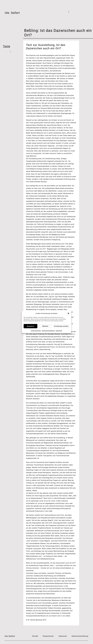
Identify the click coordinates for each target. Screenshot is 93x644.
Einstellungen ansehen (61, 326)
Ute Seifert (10, 636)
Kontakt (35, 636)
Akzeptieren (30, 326)
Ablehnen (45, 326)
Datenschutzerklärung (48, 331)
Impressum (59, 331)
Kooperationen (48, 636)
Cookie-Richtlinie (36, 331)
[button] (68, 313)
